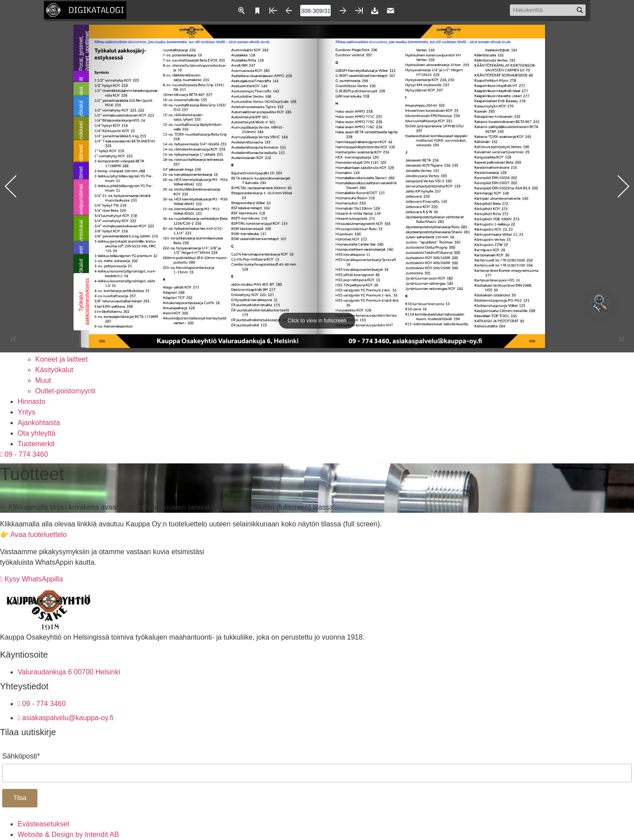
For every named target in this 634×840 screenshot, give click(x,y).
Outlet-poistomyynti (65, 391)
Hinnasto (31, 401)
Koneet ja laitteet (61, 359)
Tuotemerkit (36, 444)
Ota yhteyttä (37, 433)
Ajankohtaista (39, 423)
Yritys (26, 412)
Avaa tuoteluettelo (38, 535)
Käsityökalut (54, 370)
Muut (43, 380)
